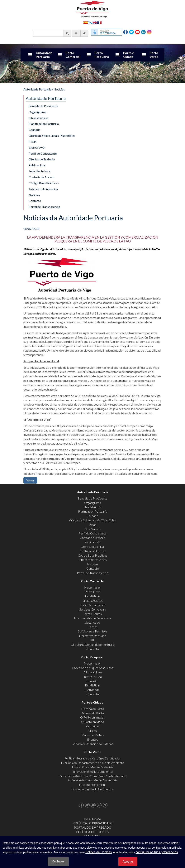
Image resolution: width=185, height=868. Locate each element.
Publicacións (37, 165)
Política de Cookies (93, 832)
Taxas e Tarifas (92, 614)
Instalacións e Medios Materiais (93, 767)
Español (86, 22)
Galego (90, 22)
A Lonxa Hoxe (93, 672)
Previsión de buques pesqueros (93, 668)
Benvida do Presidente (43, 106)
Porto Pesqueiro (102, 55)
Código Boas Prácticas (44, 183)
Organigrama (37, 112)
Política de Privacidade (93, 823)
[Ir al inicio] (84, 33)
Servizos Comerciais (92, 609)
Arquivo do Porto (93, 713)
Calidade (34, 130)
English (95, 22)
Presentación (93, 587)
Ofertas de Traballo (42, 159)
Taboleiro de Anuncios (43, 189)
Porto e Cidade (129, 55)
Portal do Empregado (93, 827)
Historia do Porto (93, 709)
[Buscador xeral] (52, 33)
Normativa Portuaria (93, 636)
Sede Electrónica (40, 171)
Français (99, 22)
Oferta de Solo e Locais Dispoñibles (52, 136)
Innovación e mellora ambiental (92, 771)
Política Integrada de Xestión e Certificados (92, 758)
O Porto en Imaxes (92, 717)
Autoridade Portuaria (44, 55)
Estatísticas (93, 596)
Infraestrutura (92, 677)
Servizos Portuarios (93, 605)
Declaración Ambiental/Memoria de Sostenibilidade (92, 776)
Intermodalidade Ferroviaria (92, 618)
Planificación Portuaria (44, 124)
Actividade (93, 690)
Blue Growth (37, 147)
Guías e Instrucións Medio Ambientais (93, 780)
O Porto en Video (93, 722)
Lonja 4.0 (93, 681)
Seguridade (93, 622)
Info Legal (93, 819)
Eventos (93, 739)
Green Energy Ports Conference (93, 789)
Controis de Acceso (41, 177)
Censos (93, 627)
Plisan (33, 141)
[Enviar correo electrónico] (76, 33)
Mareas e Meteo (92, 735)
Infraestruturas (38, 118)
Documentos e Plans (93, 785)
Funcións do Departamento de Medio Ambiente (92, 763)
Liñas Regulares (93, 600)
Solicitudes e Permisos (93, 631)
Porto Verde (154, 55)
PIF (93, 640)
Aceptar (128, 862)
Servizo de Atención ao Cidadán (93, 744)
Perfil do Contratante (43, 153)
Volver (30, 480)
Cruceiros (93, 726)
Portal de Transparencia (44, 207)
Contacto (35, 201)
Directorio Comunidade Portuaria (93, 644)
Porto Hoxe (93, 592)
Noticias (59, 89)
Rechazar (58, 861)
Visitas (92, 731)
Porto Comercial (73, 55)
